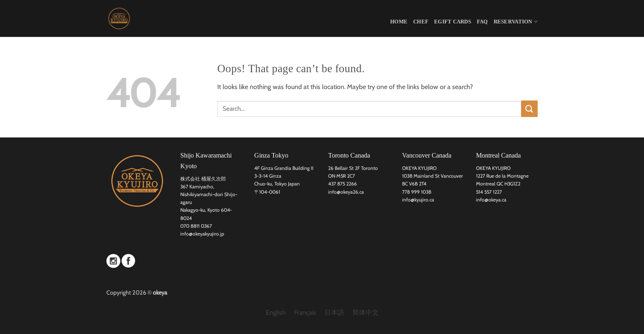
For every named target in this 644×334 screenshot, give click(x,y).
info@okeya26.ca (346, 192)
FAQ (482, 22)
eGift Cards (453, 22)
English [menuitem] (276, 312)
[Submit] (529, 109)
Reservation (516, 22)
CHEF (421, 22)
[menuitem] (276, 313)
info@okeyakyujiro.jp (202, 234)
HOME (399, 22)
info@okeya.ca (491, 200)
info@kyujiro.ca (418, 200)
